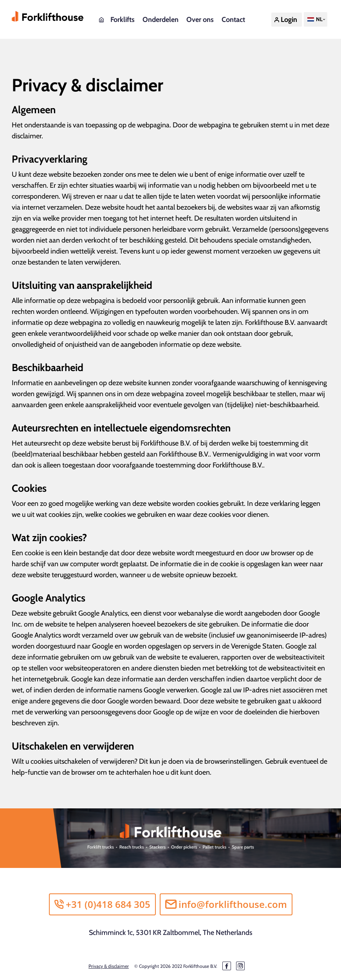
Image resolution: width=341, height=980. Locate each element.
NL (314, 19)
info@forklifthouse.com (226, 904)
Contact (233, 20)
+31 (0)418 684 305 (102, 904)
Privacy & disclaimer (109, 966)
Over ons (200, 20)
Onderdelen (161, 20)
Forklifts (123, 20)
